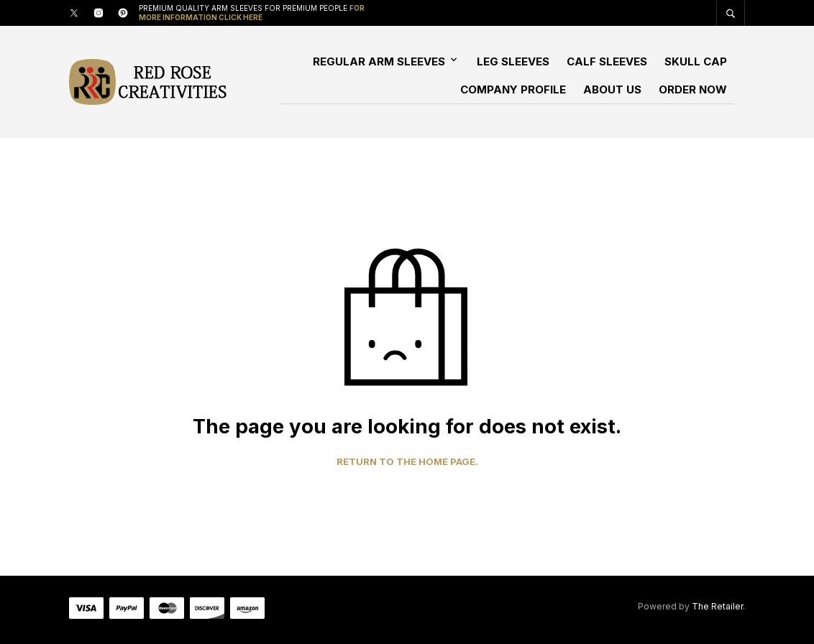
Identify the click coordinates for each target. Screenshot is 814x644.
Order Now (693, 89)
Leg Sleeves (513, 61)
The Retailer (717, 606)
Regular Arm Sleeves (379, 61)
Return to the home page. (407, 462)
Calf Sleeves (607, 61)
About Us (612, 89)
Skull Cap (696, 61)
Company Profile (513, 89)
